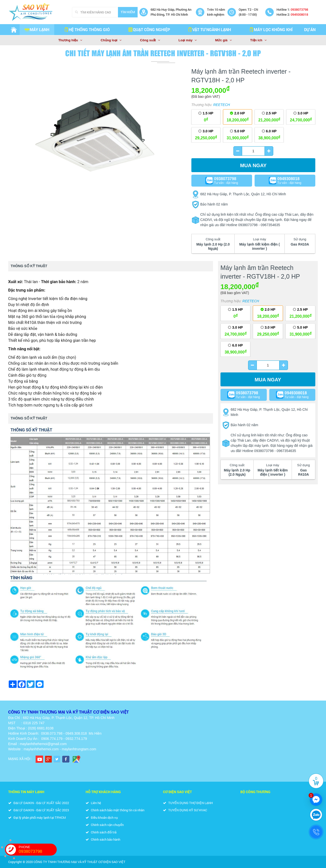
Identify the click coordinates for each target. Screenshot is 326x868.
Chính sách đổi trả (101, 832)
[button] (182, 74)
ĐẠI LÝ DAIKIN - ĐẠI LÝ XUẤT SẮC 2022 (39, 803)
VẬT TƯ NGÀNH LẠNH (209, 29)
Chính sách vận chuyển (105, 825)
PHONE (38, 850)
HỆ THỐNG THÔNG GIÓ (87, 29)
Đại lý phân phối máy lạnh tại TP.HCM (37, 817)
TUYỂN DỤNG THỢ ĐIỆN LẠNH (188, 803)
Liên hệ (93, 803)
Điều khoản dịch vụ (102, 817)
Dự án (310, 29)
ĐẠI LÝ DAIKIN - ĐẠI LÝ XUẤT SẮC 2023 (39, 810)
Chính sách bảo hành (103, 839)
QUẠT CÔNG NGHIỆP (149, 29)
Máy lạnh (37, 29)
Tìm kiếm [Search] (128, 12)
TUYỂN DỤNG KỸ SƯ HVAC (185, 810)
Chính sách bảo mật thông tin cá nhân (115, 810)
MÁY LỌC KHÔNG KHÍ (271, 29)
